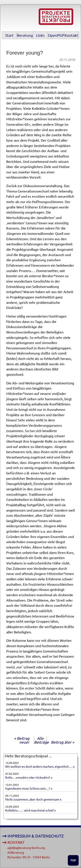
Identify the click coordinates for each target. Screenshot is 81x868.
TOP (73, 860)
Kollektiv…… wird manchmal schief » (30, 810)
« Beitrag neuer (22, 740)
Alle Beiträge (41, 740)
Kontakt (71, 35)
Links (40, 35)
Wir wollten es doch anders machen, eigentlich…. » (40, 766)
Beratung (25, 35)
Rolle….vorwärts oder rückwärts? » (29, 777)
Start (9, 35)
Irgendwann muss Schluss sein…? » (29, 788)
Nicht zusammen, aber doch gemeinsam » (33, 799)
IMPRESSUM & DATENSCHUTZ (36, 836)
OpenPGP (56, 35)
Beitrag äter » (63, 742)
